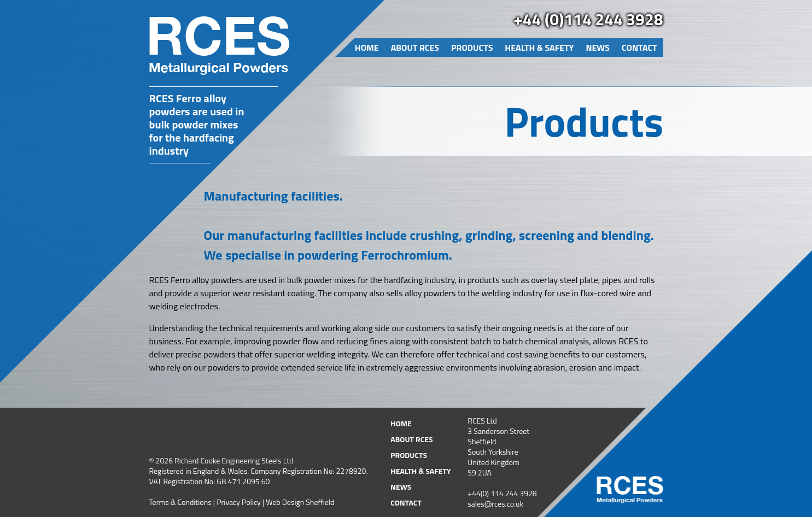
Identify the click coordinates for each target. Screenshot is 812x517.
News (598, 48)
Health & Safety (539, 48)
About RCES (415, 48)
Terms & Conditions (180, 502)
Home (367, 48)
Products (472, 48)
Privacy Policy (239, 502)
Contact (639, 48)
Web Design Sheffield (300, 502)
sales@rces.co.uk (495, 504)
